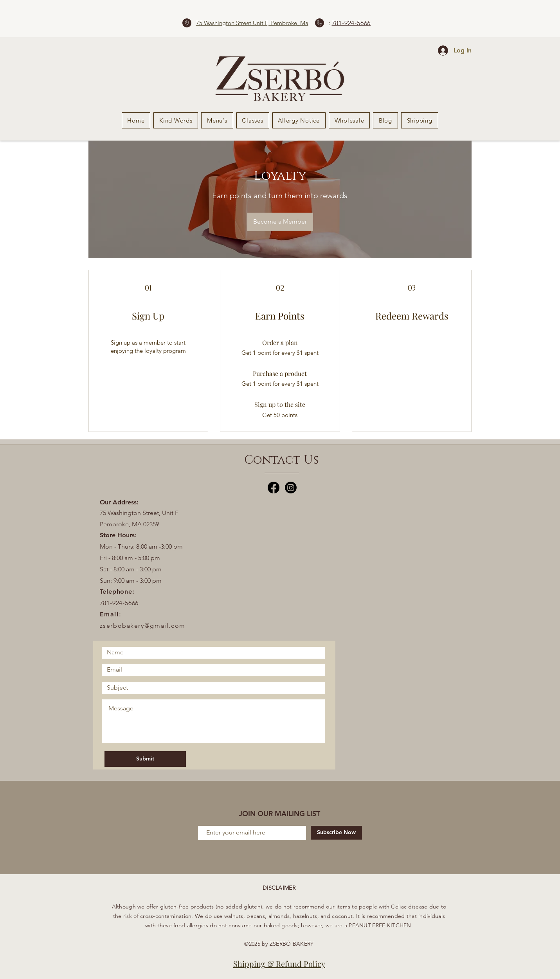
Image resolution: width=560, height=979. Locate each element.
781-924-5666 (351, 23)
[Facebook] (274, 488)
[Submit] (145, 759)
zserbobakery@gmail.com (143, 626)
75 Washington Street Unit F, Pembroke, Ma (252, 23)
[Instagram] (291, 488)
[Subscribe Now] (336, 833)
